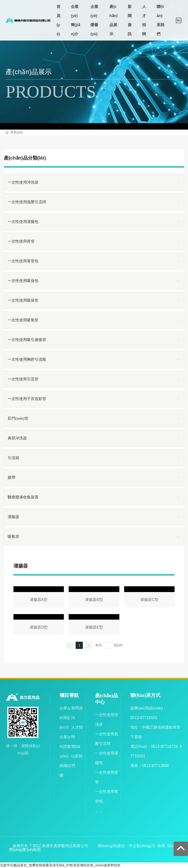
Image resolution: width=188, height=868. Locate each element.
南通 (161, 846)
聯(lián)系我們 (77, 756)
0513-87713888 (155, 766)
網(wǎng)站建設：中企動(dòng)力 (126, 846)
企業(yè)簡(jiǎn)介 (65, 718)
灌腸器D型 (39, 626)
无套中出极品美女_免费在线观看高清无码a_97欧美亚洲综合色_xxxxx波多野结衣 (60, 865)
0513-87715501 (144, 718)
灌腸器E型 (94, 626)
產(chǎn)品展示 (29, 72)
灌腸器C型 (149, 598)
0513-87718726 (164, 746)
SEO (171, 846)
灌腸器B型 (94, 598)
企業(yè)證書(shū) (65, 746)
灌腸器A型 (39, 598)
